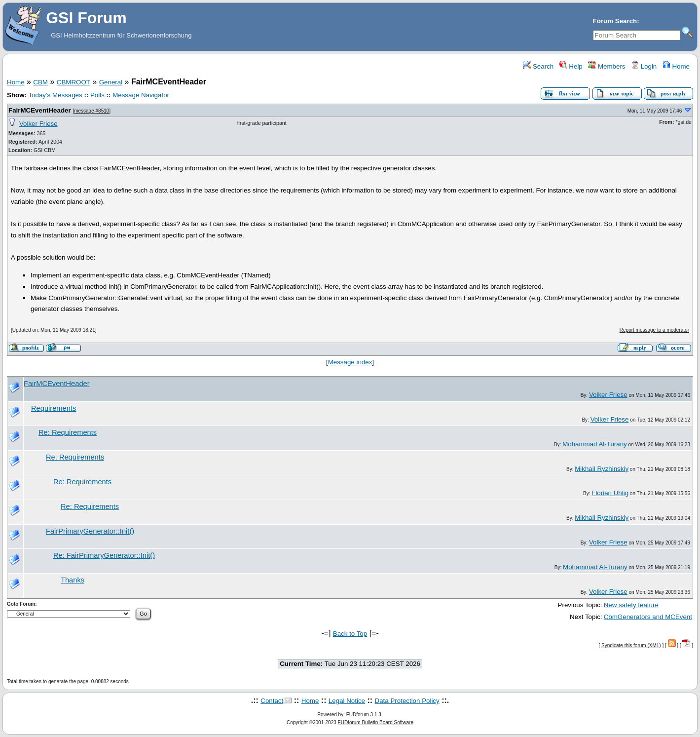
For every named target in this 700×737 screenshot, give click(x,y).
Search (538, 66)
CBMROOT (74, 82)
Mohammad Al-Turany (595, 444)
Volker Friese (38, 124)
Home (676, 66)
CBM (40, 82)
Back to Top (350, 634)
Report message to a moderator (654, 330)
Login (644, 66)
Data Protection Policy (407, 701)
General (111, 82)
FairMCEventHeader (40, 110)
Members (607, 66)
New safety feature (631, 605)
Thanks (73, 580)
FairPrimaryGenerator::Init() (90, 531)
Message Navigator (141, 95)
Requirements (54, 408)
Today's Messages (55, 95)
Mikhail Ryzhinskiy (602, 469)
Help (571, 66)
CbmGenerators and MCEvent (648, 617)
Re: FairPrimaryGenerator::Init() (104, 555)
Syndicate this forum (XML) (631, 645)
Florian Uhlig (610, 493)
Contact (272, 701)
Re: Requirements (68, 432)
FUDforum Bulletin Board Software (376, 722)
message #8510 (92, 111)
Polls (97, 95)
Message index (350, 362)
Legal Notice (347, 701)
